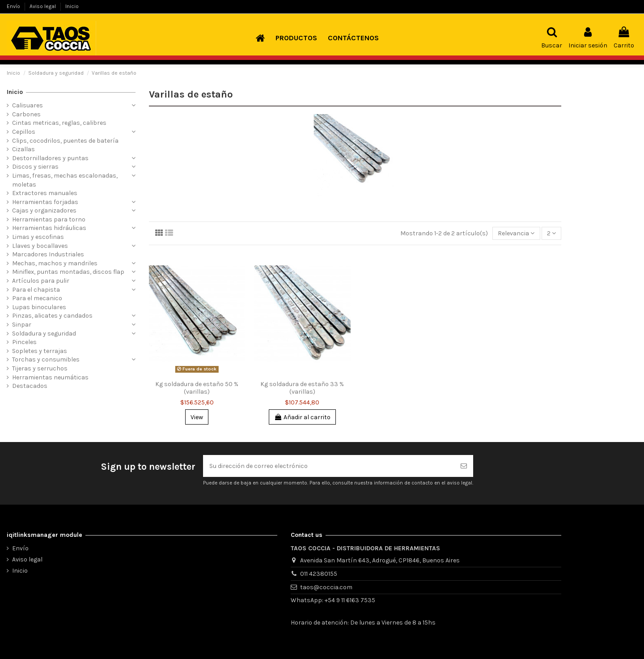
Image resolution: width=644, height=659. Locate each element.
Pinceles (24, 342)
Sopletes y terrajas (40, 351)
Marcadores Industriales (48, 254)
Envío (14, 6)
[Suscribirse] (464, 466)
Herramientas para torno (49, 219)
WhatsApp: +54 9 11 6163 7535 (333, 600)
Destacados (30, 386)
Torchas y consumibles (46, 359)
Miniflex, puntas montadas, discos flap (68, 272)
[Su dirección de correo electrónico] (329, 466)
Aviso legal (43, 6)
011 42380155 (319, 574)
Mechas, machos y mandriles (55, 263)
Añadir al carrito (302, 417)
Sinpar (22, 325)
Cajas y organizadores (44, 210)
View (197, 417)
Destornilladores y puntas (50, 158)
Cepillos (24, 132)
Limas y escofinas (38, 237)
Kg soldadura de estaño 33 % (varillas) (302, 388)
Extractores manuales (45, 193)
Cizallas (23, 149)
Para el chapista (36, 290)
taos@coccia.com (326, 587)
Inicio (72, 6)
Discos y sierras (35, 167)
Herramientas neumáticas (50, 377)
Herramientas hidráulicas (49, 228)
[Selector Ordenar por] (516, 233)
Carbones (26, 114)
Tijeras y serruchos (40, 368)
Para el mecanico (37, 298)
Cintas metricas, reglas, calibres (59, 123)
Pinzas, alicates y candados (52, 316)
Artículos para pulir (41, 281)
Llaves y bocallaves (40, 246)
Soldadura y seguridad (44, 334)
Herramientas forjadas (45, 202)
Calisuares (28, 105)
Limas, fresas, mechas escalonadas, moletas (65, 180)
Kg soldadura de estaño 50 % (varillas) (197, 388)
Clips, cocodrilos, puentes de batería (65, 141)
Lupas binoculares (39, 307)
